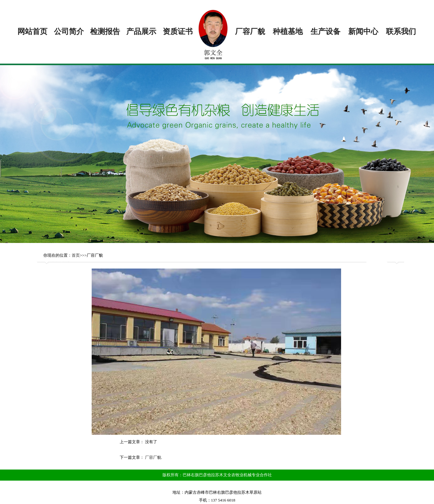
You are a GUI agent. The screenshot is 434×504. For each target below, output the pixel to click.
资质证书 (178, 31)
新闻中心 (363, 31)
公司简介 (69, 31)
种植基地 (288, 31)
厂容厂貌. (154, 457)
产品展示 (141, 31)
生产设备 (325, 31)
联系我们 (401, 31)
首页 (76, 255)
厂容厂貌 (250, 31)
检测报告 (105, 31)
